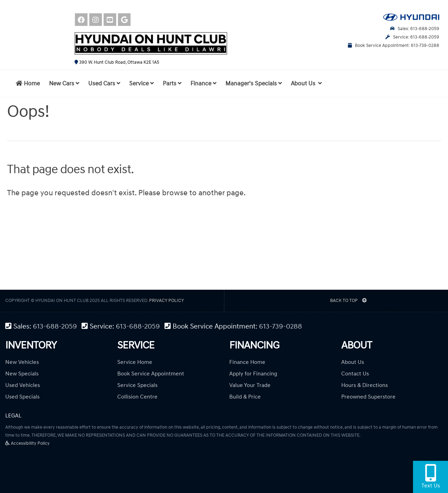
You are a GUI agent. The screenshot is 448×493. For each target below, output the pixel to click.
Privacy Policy (166, 301)
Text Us (431, 477)
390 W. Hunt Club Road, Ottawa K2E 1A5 (117, 62)
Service (141, 84)
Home (28, 84)
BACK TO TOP (348, 301)
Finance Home (247, 362)
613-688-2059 (55, 327)
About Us (353, 362)
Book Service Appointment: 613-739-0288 (394, 45)
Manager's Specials (254, 84)
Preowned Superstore (368, 397)
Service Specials (137, 385)
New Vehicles (22, 362)
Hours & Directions (365, 385)
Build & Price (245, 397)
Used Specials (22, 397)
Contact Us (355, 374)
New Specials (22, 374)
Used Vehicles (23, 385)
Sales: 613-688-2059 (415, 29)
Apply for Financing (253, 374)
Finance (203, 84)
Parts (172, 84)
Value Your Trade (250, 385)
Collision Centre (137, 397)
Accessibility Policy (27, 443)
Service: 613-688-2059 (412, 37)
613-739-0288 (281, 327)
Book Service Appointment (151, 374)
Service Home (135, 362)
